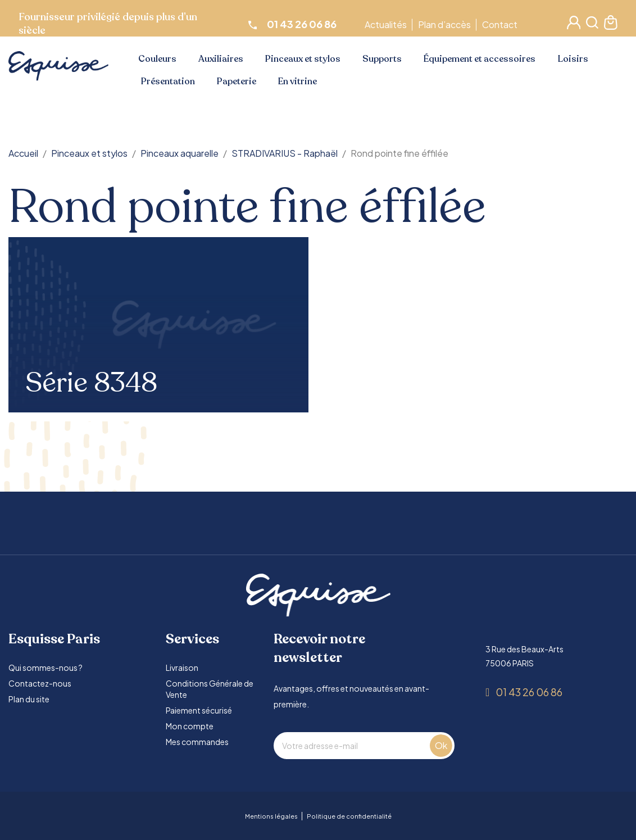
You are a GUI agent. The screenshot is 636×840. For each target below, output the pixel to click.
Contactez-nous (40, 683)
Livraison (182, 668)
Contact (501, 24)
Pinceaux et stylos (303, 59)
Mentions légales (271, 816)
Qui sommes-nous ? (46, 668)
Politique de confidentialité (349, 816)
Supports (382, 59)
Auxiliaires (221, 59)
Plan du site (29, 699)
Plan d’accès (446, 24)
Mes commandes (197, 742)
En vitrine (297, 81)
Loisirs (573, 59)
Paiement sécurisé (199, 710)
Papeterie (237, 81)
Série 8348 (91, 383)
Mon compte (190, 726)
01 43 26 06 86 (529, 692)
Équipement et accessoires (480, 59)
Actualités (387, 24)
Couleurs (157, 59)
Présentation (168, 81)
